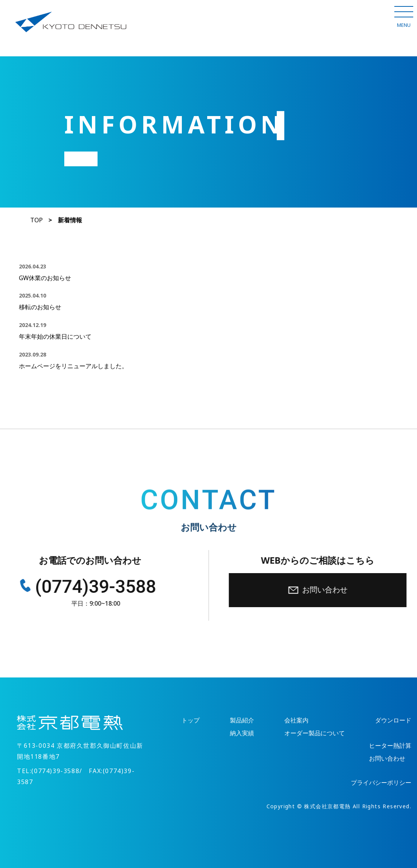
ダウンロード (393, 720)
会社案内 (296, 720)
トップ (191, 720)
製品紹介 (242, 720)
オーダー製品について (315, 733)
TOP (36, 220)
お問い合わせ (320, 590)
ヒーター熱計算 (390, 746)
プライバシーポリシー (381, 783)
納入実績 (242, 733)
